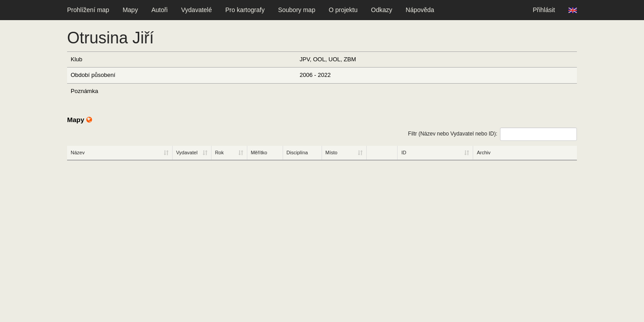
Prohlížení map (88, 10)
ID (404, 153)
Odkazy (382, 10)
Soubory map (297, 10)
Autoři (159, 10)
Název (78, 153)
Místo (332, 153)
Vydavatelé (197, 10)
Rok (220, 153)
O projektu (343, 10)
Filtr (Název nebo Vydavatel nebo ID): (492, 134)
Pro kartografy (245, 10)
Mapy (130, 10)
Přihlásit (544, 10)
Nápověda (420, 10)
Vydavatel (187, 153)
